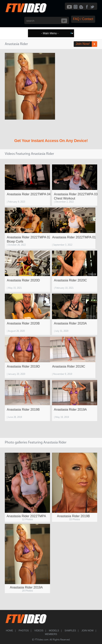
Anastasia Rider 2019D (23, 366)
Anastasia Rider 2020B (23, 323)
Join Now (88, 631)
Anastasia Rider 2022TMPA (26, 516)
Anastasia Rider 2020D (23, 280)
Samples (70, 631)
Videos (39, 631)
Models (54, 631)
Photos (24, 631)
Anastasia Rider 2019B (23, 410)
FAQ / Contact (83, 19)
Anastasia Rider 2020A (70, 323)
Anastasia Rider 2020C (71, 280)
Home (9, 631)
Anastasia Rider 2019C (69, 366)
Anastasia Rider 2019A (70, 410)
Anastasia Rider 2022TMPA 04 (29, 194)
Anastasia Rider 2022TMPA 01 (74, 237)
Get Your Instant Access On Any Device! (51, 141)
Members (51, 634)
